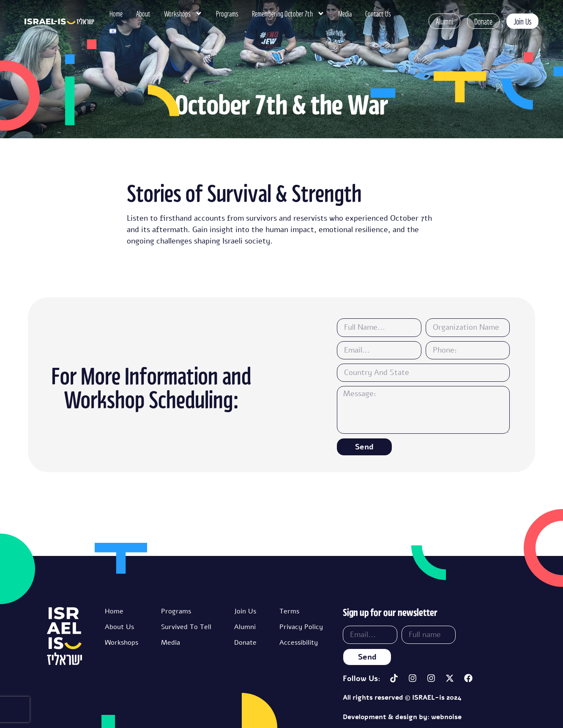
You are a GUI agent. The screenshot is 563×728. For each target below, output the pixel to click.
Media (345, 14)
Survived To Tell (186, 627)
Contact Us (378, 14)
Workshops (183, 14)
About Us (119, 627)
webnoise (446, 717)
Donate (245, 643)
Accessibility (299, 643)
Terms (289, 611)
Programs (227, 14)
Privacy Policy (301, 627)
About (143, 14)
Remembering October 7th (288, 14)
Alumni (245, 627)
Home (116, 14)
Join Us (245, 611)
